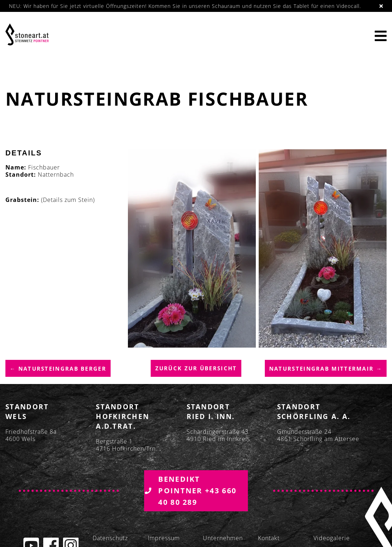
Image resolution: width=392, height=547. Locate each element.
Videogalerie (332, 538)
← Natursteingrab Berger (58, 369)
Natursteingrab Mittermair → (326, 369)
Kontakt (269, 538)
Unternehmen (223, 538)
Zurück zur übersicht (196, 369)
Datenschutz (110, 538)
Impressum (164, 538)
